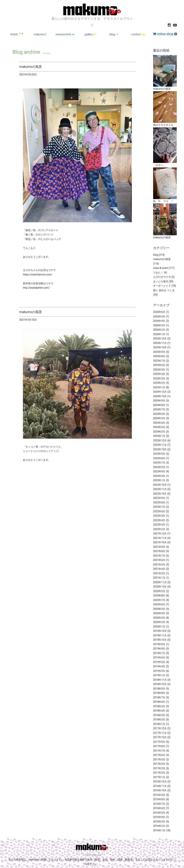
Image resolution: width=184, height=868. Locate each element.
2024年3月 (159, 427)
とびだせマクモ (162, 277)
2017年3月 (159, 768)
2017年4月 (159, 764)
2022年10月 (160, 494)
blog (156, 255)
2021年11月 (160, 538)
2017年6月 (159, 755)
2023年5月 (159, 467)
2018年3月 (159, 715)
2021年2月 (159, 573)
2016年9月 (159, 795)
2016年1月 (159, 830)
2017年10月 (160, 737)
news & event (161, 268)
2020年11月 (160, 582)
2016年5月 (159, 813)
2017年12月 (160, 728)
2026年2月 (159, 330)
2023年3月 (159, 476)
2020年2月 (159, 622)
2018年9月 (159, 689)
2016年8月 (159, 799)
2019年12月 (160, 631)
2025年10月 (160, 347)
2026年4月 (159, 321)
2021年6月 (159, 560)
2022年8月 (159, 503)
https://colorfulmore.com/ (38, 275)
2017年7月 (159, 751)
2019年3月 (159, 671)
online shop (165, 34)
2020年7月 (159, 600)
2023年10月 (160, 449)
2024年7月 (159, 409)
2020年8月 (159, 595)
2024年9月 (159, 401)
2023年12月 (160, 441)
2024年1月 (159, 436)
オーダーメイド (162, 286)
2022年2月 (159, 529)
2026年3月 (159, 325)
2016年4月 (159, 817)
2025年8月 (159, 356)
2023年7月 (159, 463)
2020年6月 (159, 604)
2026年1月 (159, 334)
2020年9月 (159, 591)
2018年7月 (159, 697)
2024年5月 (159, 418)
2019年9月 (159, 644)
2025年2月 (159, 383)
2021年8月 (159, 551)
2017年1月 (159, 777)
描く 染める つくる (164, 290)
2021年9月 (159, 547)
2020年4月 (159, 613)
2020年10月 (160, 587)
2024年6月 (159, 414)
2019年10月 (160, 640)
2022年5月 (159, 516)
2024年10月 (160, 396)
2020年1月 (159, 627)
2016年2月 (159, 826)
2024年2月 (159, 432)
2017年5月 (159, 759)
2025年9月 (159, 352)
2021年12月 (160, 533)
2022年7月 (159, 507)
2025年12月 (160, 339)
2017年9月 (159, 742)
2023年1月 (159, 480)
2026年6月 (159, 312)
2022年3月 (159, 525)
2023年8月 (159, 458)
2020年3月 (159, 618)
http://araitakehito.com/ (36, 288)
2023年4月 (159, 471)
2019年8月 (159, 649)
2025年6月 (159, 365)
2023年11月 (160, 445)
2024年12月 (160, 392)
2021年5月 (159, 565)
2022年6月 (159, 511)
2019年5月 (159, 662)
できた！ (158, 273)
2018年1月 (159, 724)
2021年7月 (159, 556)
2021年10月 (160, 542)
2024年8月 (159, 405)
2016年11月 (160, 786)
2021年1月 (159, 578)
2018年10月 (160, 684)
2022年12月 (160, 485)
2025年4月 (159, 374)
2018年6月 (159, 702)
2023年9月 (159, 454)
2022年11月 (160, 489)
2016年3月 (159, 822)
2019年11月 (160, 635)
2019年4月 (159, 666)
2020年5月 (159, 609)
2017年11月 (160, 733)
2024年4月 (159, 423)
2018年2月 (159, 720)
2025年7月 (159, 361)
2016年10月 (160, 790)
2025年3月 (159, 378)
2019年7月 (159, 653)
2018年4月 (159, 711)
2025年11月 (160, 343)
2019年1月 (159, 675)
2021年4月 (159, 569)
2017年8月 (159, 746)
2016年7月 (159, 804)
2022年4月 (159, 520)
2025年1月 (159, 387)
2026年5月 (159, 316)
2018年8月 (159, 693)
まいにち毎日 (161, 281)
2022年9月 (159, 498)
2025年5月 (159, 370)
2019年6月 (159, 658)
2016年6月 (159, 808)
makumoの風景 (162, 259)
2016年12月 (160, 782)
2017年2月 (159, 773)
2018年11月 (160, 680)
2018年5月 (159, 706)
